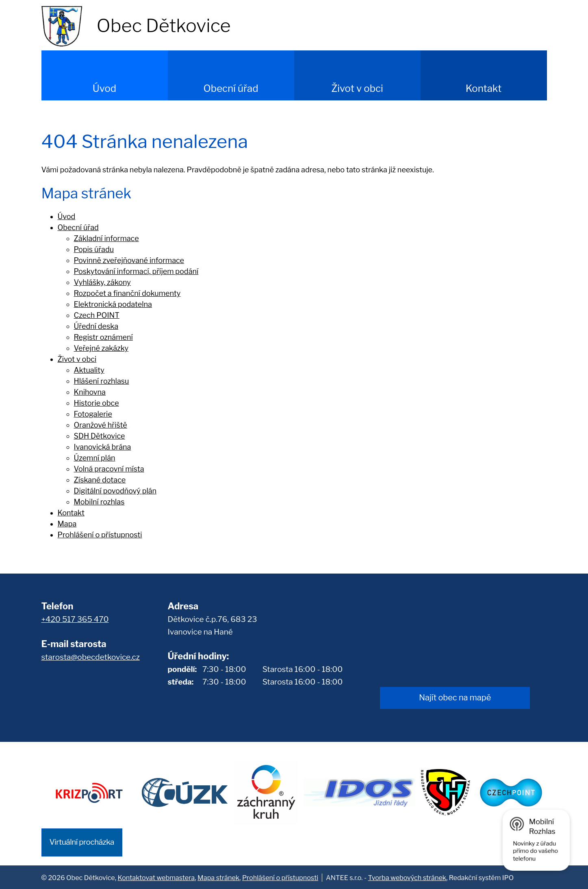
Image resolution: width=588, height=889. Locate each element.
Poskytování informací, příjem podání (136, 271)
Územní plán (95, 458)
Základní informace (106, 238)
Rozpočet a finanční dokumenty (127, 293)
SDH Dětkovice (100, 436)
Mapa (67, 524)
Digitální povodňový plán (115, 491)
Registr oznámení (103, 337)
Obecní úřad (231, 88)
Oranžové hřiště (101, 425)
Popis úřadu (94, 249)
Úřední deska (96, 326)
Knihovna (90, 392)
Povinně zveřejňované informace (129, 260)
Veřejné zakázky (101, 348)
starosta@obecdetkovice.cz (91, 657)
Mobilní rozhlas (99, 502)
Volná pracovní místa (109, 469)
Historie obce (97, 403)
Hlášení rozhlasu (102, 381)
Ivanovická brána (103, 447)
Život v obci (357, 88)
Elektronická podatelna (113, 304)
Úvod (104, 88)
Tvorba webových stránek (407, 877)
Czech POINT (97, 315)
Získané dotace (100, 480)
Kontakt (484, 88)
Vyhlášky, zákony (102, 282)
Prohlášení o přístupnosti (100, 535)
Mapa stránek (218, 877)
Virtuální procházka (82, 841)
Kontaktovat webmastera (156, 877)
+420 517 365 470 (75, 619)
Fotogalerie (93, 414)
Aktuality (89, 370)
